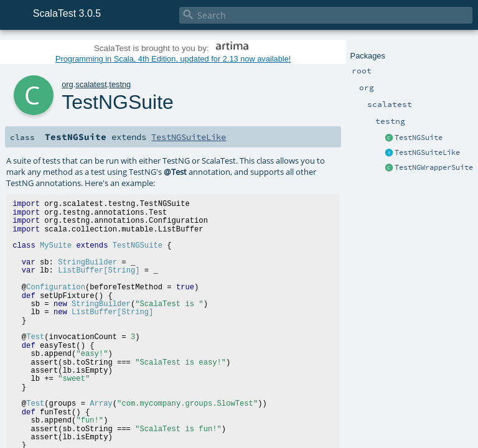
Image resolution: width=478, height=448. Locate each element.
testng (120, 84)
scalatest (91, 84)
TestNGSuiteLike (427, 152)
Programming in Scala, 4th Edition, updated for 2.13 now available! (173, 59)
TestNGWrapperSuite (434, 167)
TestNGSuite (419, 138)
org (68, 84)
